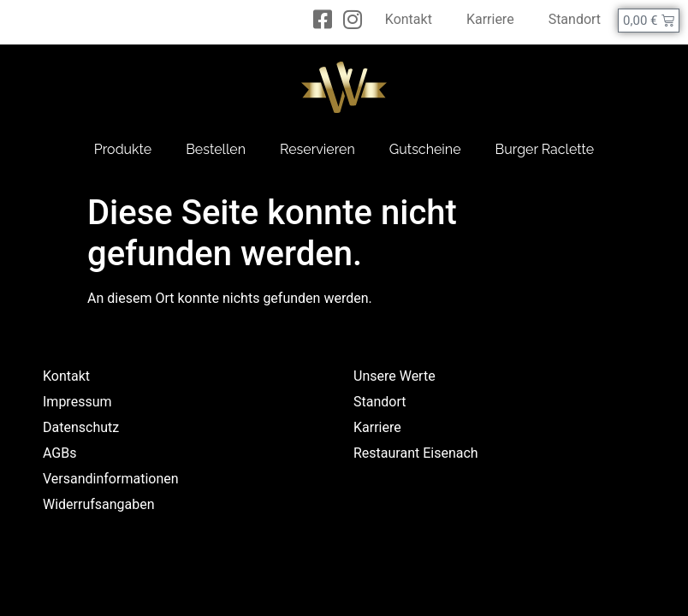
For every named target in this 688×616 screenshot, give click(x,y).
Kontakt (409, 19)
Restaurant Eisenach (416, 453)
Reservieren (317, 149)
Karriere (490, 19)
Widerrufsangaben (99, 504)
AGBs (59, 453)
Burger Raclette (545, 149)
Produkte (123, 149)
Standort (575, 19)
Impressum (77, 402)
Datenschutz (81, 427)
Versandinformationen (111, 479)
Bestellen (216, 149)
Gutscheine (425, 149)
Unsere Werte (394, 376)
